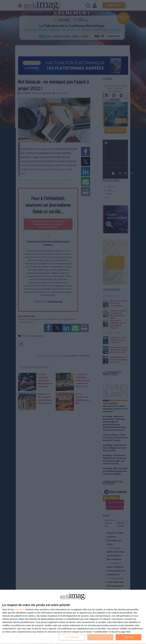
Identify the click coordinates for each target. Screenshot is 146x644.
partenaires (20, 609)
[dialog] (73, 617)
